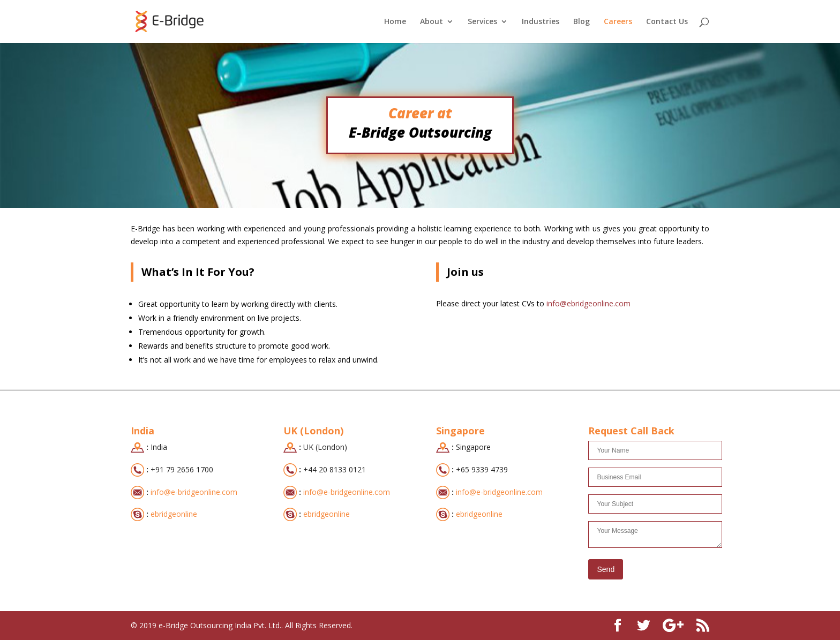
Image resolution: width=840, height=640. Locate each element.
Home (395, 22)
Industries (541, 22)
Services (482, 22)
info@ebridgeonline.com (587, 303)
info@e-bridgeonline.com (194, 492)
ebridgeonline (174, 514)
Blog (582, 22)
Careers (618, 22)
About (432, 22)
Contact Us (667, 22)
